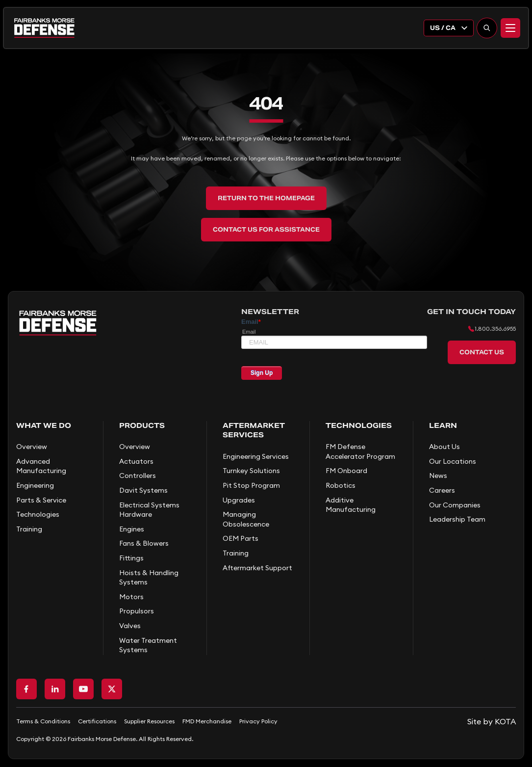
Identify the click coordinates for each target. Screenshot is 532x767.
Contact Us (482, 352)
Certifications (97, 721)
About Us (444, 447)
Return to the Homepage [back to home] (266, 198)
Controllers (138, 476)
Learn (443, 425)
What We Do (44, 425)
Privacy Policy (258, 721)
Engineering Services (256, 456)
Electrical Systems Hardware (149, 510)
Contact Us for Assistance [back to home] (266, 229)
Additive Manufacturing (351, 505)
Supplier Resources (149, 721)
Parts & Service (41, 500)
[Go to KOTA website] (492, 721)
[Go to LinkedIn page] (55, 689)
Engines (132, 529)
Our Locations (453, 461)
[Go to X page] (112, 689)
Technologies (38, 514)
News (438, 476)
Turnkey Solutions (251, 471)
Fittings (131, 558)
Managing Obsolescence (246, 519)
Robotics (341, 485)
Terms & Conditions (43, 721)
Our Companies (455, 505)
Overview (32, 447)
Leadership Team (457, 519)
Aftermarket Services (254, 430)
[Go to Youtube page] (83, 689)
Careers (442, 490)
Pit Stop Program (251, 485)
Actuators (136, 461)
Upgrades (239, 500)
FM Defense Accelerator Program (360, 451)
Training (29, 529)
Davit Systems (143, 490)
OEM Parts (241, 538)
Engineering (35, 485)
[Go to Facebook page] (26, 689)
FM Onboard (346, 471)
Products (142, 425)
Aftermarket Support (257, 568)
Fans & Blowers (144, 543)
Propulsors (137, 611)
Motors (131, 597)
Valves (130, 626)
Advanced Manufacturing (41, 466)
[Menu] (510, 28)
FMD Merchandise (207, 721)
